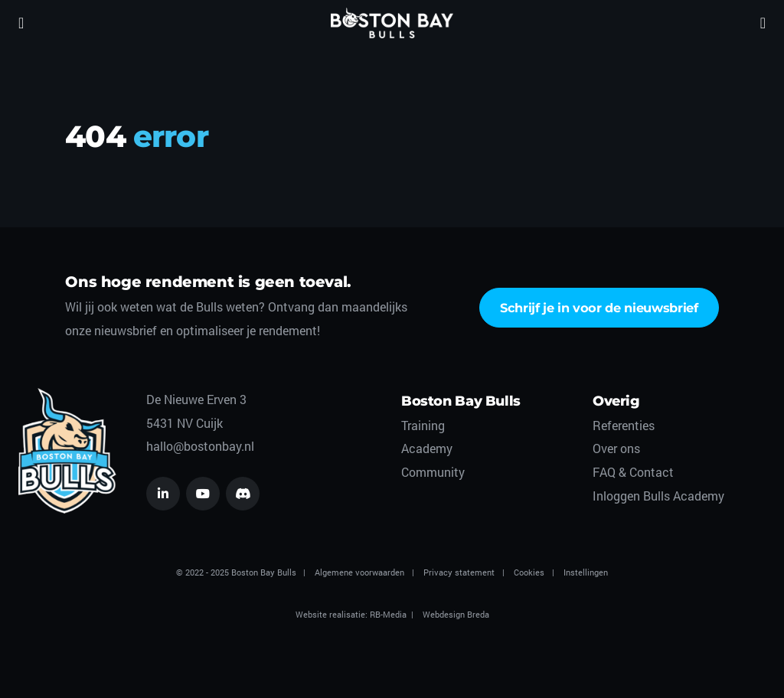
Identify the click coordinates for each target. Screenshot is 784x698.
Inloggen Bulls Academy (658, 496)
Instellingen (586, 572)
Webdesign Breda (456, 614)
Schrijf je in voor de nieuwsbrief (599, 308)
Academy (427, 448)
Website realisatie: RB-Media (351, 614)
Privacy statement (459, 572)
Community (433, 472)
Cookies (529, 572)
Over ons (616, 448)
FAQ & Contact (633, 472)
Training (423, 425)
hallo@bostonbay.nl (200, 446)
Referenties (624, 425)
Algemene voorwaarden (359, 572)
